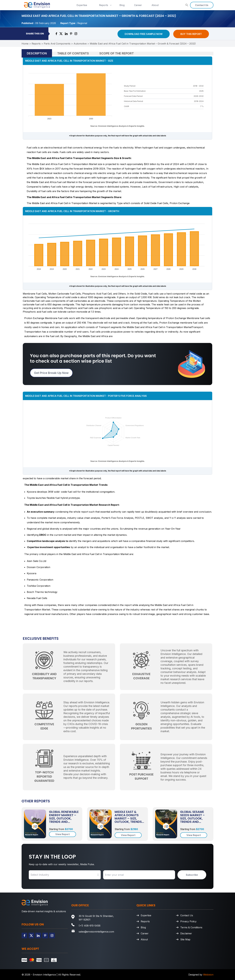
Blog (122, 5)
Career (138, 5)
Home (25, 44)
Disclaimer (186, 933)
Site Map (185, 939)
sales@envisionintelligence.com (96, 932)
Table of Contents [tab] (73, 53)
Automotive (80, 44)
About (155, 5)
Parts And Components (57, 44)
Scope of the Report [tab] (117, 53)
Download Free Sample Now (144, 34)
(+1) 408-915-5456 (90, 926)
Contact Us (202, 5)
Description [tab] (37, 53)
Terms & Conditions (191, 927)
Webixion (208, 975)
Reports (106, 5)
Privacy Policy (188, 921)
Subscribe (192, 875)
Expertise (82, 5)
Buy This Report (191, 34)
